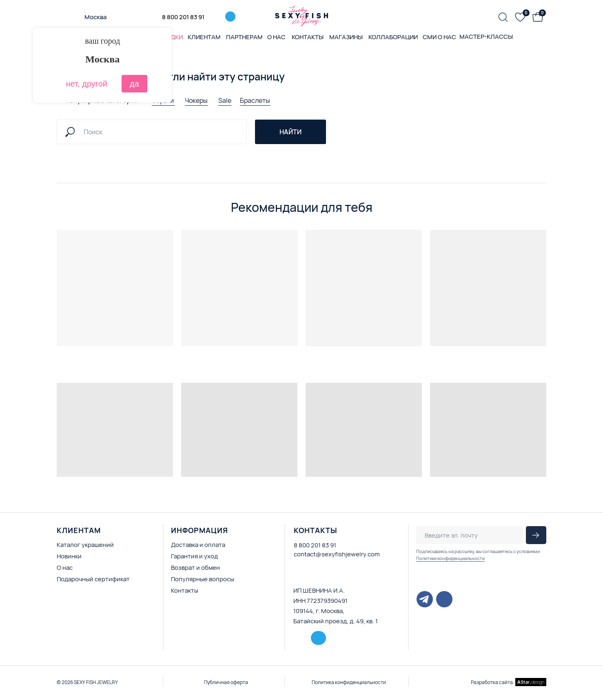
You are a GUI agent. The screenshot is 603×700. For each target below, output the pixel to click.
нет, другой (87, 84)
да (134, 84)
